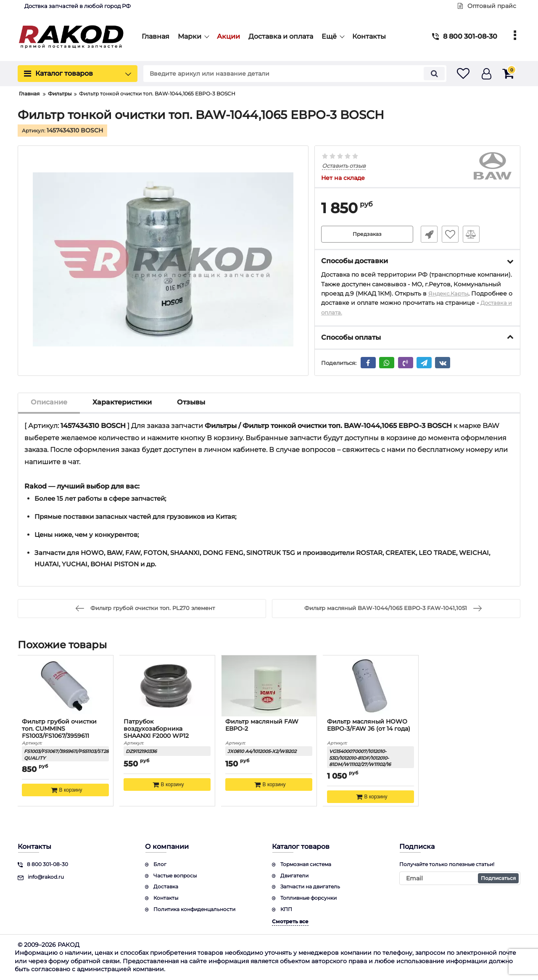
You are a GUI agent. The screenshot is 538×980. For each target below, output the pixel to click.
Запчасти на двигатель (310, 887)
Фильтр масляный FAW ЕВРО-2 (262, 726)
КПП (286, 909)
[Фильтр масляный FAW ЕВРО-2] (269, 686)
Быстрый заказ (426, 234)
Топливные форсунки (309, 898)
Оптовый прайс (487, 6)
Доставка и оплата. (350, 312)
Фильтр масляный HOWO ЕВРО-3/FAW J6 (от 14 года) (369, 726)
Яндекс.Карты (450, 293)
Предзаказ (367, 234)
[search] (285, 74)
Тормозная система (306, 864)
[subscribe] (460, 878)
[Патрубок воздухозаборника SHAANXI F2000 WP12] (167, 686)
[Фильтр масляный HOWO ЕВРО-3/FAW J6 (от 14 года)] (371, 686)
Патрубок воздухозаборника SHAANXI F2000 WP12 (157, 729)
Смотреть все (290, 921)
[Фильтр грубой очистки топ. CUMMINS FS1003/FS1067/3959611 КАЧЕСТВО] (66, 686)
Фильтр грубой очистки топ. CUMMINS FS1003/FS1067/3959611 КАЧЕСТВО (60, 733)
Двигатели (294, 876)
